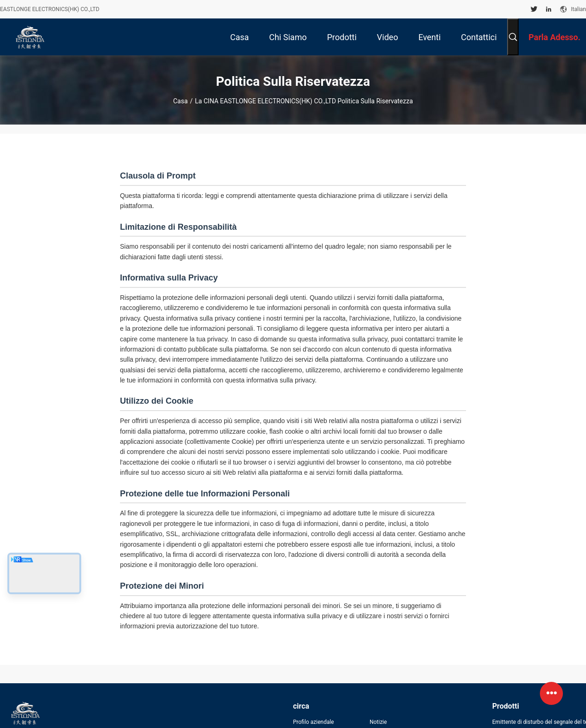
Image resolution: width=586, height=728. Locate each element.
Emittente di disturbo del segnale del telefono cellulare (539, 722)
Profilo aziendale (314, 722)
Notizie (378, 722)
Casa (180, 101)
